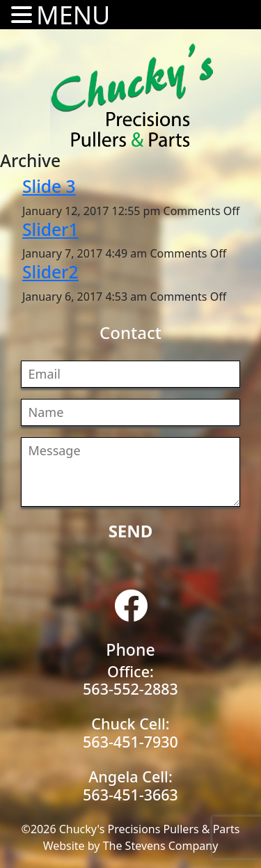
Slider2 (50, 272)
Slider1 (50, 229)
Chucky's (132, 95)
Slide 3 (49, 186)
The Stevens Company (161, 846)
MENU (73, 15)
